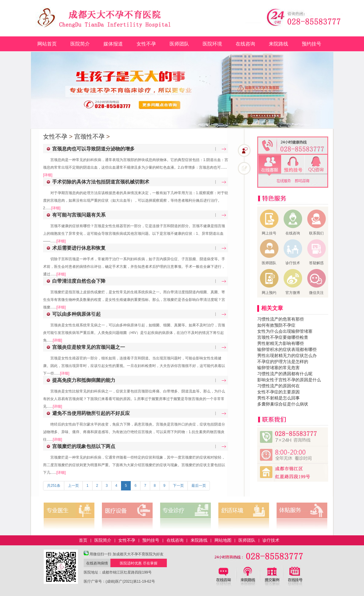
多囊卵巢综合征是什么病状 (283, 404)
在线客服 (270, 165)
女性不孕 (146, 44)
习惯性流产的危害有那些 (281, 319)
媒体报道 (113, 44)
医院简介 (80, 44)
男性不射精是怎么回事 (278, 398)
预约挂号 (312, 44)
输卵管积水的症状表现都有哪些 (287, 349)
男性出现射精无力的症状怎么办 (287, 355)
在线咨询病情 (97, 563)
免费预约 (293, 165)
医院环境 (212, 44)
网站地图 (223, 540)
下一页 (178, 486)
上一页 (73, 486)
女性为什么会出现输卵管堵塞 (285, 331)
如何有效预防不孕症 (276, 325)
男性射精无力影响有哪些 (281, 343)
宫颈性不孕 (89, 136)
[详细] (48, 175)
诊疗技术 (271, 540)
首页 (83, 540)
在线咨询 (245, 44)
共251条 (54, 486)
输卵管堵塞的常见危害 (278, 368)
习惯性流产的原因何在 (278, 386)
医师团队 (179, 44)
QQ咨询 (316, 165)
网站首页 (47, 44)
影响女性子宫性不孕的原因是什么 (289, 380)
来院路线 (278, 44)
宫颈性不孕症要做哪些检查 (283, 337)
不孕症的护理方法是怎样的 (283, 362)
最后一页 (199, 486)
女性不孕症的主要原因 (278, 392)
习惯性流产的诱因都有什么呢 (285, 374)
